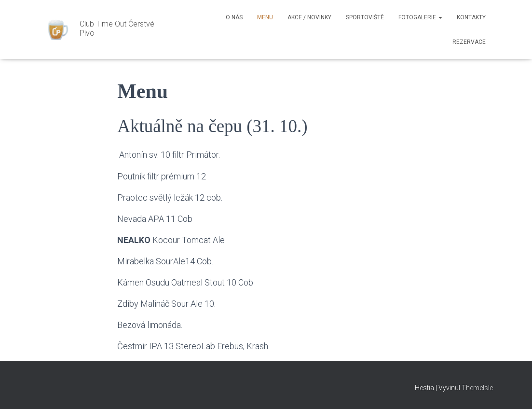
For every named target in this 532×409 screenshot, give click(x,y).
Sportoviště (365, 17)
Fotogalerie (420, 17)
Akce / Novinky (309, 17)
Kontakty (471, 17)
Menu (265, 17)
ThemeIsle (477, 388)
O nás (234, 17)
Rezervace (469, 42)
